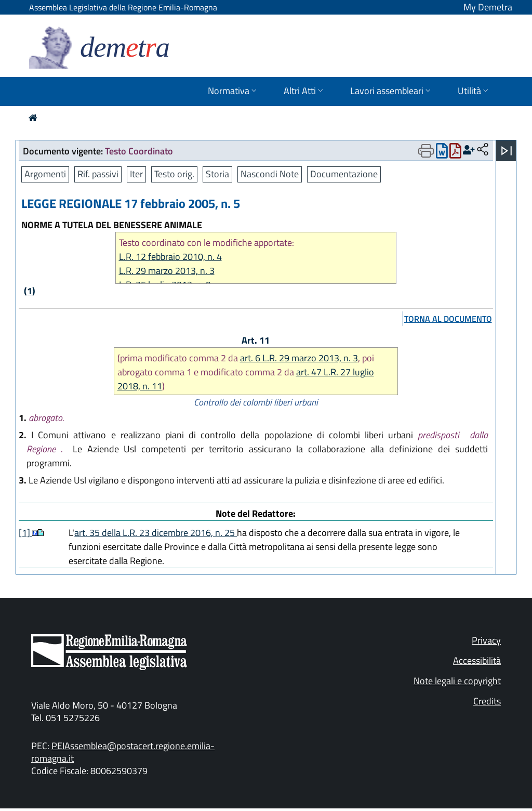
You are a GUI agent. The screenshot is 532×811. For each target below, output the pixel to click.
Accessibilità (477, 660)
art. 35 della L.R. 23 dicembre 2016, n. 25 (156, 533)
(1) (30, 291)
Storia (217, 174)
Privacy (486, 640)
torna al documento (448, 319)
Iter (136, 174)
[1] (25, 533)
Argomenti (45, 174)
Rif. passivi (98, 174)
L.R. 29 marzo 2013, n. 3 (167, 271)
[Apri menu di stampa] (426, 151)
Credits (487, 701)
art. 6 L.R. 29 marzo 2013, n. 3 (299, 358)
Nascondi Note (270, 174)
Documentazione (344, 174)
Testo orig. (174, 174)
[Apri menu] (507, 151)
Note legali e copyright (457, 681)
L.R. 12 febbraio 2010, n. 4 (170, 257)
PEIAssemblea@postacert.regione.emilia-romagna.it (123, 752)
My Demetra (488, 7)
